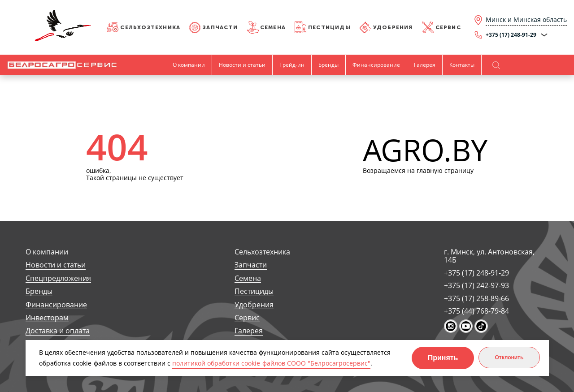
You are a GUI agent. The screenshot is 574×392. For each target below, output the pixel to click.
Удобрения (393, 27)
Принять (443, 358)
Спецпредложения (58, 278)
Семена (273, 27)
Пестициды (329, 27)
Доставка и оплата (58, 331)
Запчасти (220, 27)
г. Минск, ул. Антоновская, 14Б (489, 256)
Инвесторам (47, 318)
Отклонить (509, 358)
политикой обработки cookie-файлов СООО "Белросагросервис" (271, 363)
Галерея (425, 65)
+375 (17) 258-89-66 (476, 298)
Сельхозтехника (150, 27)
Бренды (328, 65)
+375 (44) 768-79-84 (476, 311)
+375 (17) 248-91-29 (476, 273)
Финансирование (376, 65)
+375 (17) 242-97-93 (476, 285)
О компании (189, 65)
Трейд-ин (292, 65)
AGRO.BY (425, 150)
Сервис (448, 27)
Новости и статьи (242, 65)
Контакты (462, 65)
